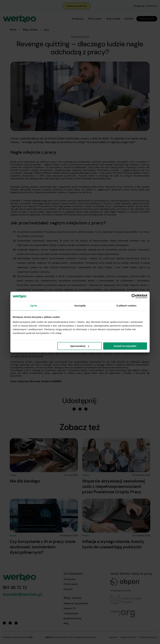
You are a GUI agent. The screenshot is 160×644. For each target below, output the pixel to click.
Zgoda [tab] (34, 306)
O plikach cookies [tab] (126, 306)
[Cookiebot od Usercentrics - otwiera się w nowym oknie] (134, 296)
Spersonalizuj (80, 346)
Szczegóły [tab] (80, 306)
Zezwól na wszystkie (125, 346)
